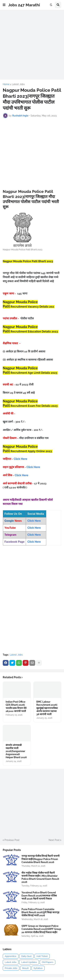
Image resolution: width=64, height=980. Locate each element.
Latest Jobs (18, 84)
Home (6, 84)
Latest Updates (29, 962)
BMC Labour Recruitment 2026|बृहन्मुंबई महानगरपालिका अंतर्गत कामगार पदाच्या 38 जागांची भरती (47, 708)
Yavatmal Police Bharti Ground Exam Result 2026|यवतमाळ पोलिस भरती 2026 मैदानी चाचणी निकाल (39, 896)
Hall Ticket (42, 956)
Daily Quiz (26, 956)
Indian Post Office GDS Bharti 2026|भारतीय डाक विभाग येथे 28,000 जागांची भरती (16, 706)
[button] (4, 5)
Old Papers (48, 962)
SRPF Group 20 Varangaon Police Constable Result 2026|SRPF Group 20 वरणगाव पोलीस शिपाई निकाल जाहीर (41, 929)
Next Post (54, 840)
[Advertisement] (32, 45)
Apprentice (11, 956)
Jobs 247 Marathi (24, 5)
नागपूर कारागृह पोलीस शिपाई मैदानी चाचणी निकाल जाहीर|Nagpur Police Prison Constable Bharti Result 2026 (41, 859)
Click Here (20, 459)
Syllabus (38, 968)
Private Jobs (11, 968)
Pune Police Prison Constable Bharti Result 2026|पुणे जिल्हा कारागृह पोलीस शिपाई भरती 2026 (40, 912)
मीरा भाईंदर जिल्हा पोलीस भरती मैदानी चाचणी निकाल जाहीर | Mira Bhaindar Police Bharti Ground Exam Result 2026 (40, 877)
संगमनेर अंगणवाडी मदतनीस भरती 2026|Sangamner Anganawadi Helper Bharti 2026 (16, 751)
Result (25, 968)
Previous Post (12, 840)
